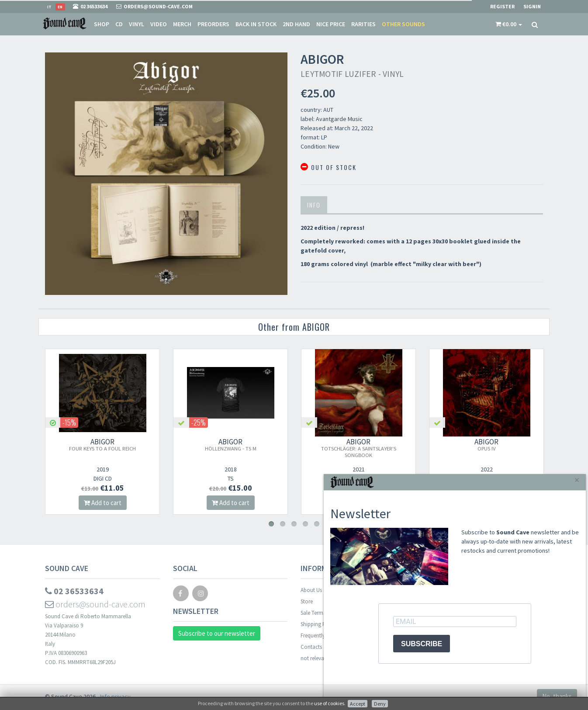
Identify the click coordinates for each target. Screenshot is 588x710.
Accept (358, 704)
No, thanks (557, 696)
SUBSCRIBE (422, 644)
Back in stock (256, 24)
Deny (380, 704)
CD (119, 24)
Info (314, 205)
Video (159, 24)
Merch (182, 24)
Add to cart (104, 503)
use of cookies (329, 703)
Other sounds (403, 24)
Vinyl (137, 24)
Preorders (213, 24)
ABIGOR (104, 444)
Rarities (363, 24)
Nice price (331, 24)
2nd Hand (296, 24)
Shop (102, 24)
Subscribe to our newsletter (217, 633)
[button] (509, 24)
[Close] (577, 480)
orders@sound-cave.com (95, 604)
